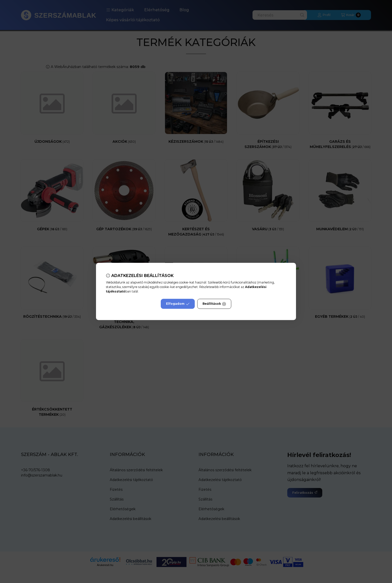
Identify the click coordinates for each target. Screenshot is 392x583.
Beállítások (214, 304)
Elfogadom (178, 304)
